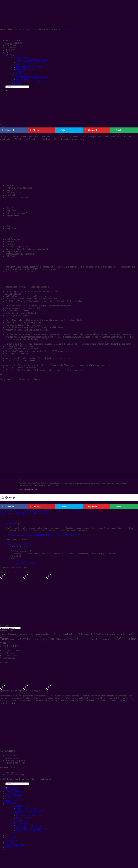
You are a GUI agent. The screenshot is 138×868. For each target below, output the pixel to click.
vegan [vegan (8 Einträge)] (105, 639)
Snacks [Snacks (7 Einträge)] (73, 639)
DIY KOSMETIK (13, 796)
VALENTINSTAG (19, 806)
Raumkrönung (9, 658)
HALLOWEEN (18, 820)
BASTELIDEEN (13, 789)
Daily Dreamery (10, 655)
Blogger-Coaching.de (12, 651)
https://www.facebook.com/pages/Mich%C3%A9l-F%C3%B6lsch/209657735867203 (43, 535)
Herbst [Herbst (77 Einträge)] (96, 634)
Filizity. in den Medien (15, 763)
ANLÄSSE (10, 803)
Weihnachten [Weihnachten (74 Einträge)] (127, 638)
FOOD (2, 18)
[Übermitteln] (6, 787)
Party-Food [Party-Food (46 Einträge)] (48, 639)
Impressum (10, 772)
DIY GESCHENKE (14, 791)
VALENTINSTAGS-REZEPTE (30, 811)
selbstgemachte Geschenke (21, 698)
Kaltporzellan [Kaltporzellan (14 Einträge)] (109, 634)
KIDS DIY (10, 799)
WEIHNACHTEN (19, 823)
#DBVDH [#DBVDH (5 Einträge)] (4, 635)
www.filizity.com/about (28, 490)
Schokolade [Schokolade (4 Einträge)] (66, 639)
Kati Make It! (9, 653)
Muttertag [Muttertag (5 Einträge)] (14, 639)
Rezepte (25, 696)
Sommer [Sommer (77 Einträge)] (83, 638)
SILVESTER (16, 833)
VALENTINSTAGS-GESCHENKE (32, 808)
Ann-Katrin (10, 523)
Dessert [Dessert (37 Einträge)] (13, 634)
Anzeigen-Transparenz (15, 760)
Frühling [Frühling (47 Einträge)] (47, 634)
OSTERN (15, 813)
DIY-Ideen (13, 696)
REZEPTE (10, 801)
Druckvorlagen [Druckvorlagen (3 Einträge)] (30, 635)
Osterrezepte (42, 701)
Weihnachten (42, 698)
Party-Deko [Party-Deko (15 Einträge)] (33, 639)
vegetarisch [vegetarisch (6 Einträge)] (112, 639)
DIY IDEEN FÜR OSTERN (28, 816)
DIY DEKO (11, 794)
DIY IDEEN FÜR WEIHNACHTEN (32, 828)
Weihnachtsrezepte (23, 701)
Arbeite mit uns (12, 758)
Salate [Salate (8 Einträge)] (59, 639)
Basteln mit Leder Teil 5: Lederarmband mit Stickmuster (25, 513)
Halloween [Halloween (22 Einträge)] (84, 634)
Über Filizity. (11, 755)
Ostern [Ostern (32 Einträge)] (22, 639)
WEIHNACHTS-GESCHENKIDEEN (33, 825)
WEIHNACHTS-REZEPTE (28, 830)
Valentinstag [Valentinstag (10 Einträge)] (96, 639)
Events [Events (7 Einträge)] (38, 635)
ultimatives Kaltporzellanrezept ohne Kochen (74, 701)
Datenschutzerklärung (15, 774)
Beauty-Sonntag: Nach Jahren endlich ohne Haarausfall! (24, 511)
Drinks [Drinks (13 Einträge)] (22, 634)
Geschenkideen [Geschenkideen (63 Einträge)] (65, 634)
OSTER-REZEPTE (25, 818)
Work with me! (12, 840)
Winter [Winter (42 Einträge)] (5, 643)
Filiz (68, 29)
